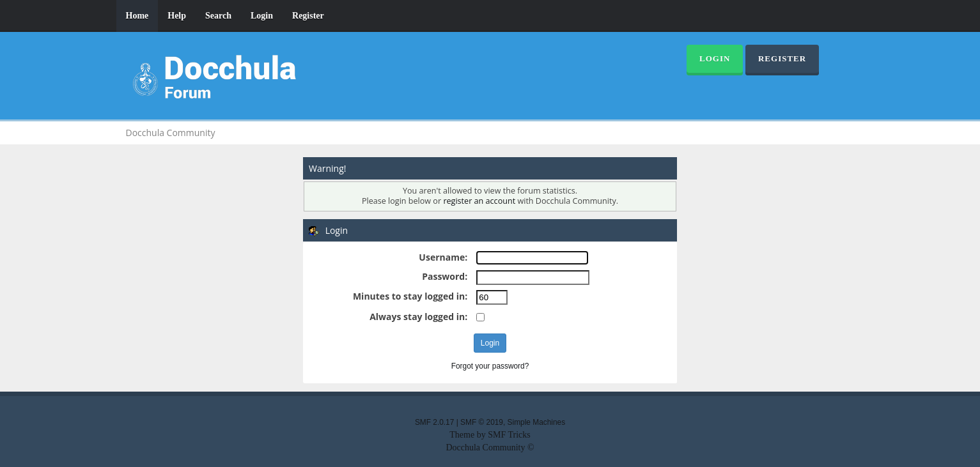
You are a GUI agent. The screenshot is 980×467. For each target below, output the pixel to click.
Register (308, 16)
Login (262, 16)
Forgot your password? (490, 366)
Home (137, 16)
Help (177, 16)
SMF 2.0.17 (434, 422)
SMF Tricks (509, 435)
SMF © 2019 (482, 422)
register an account (479, 201)
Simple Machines (537, 422)
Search (218, 16)
